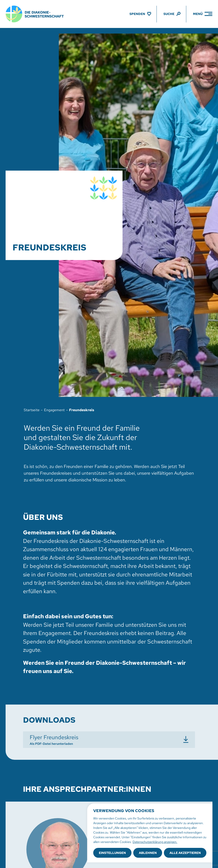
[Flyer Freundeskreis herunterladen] (109, 740)
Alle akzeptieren (185, 853)
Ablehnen (148, 853)
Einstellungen (112, 853)
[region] (150, 833)
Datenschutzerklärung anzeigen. (155, 842)
